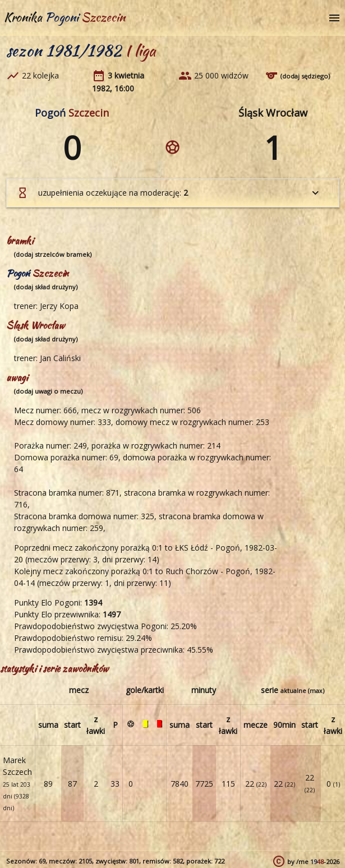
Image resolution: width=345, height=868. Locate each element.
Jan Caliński (60, 358)
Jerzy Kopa (59, 306)
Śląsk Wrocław (273, 113)
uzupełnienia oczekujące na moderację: (169, 193)
